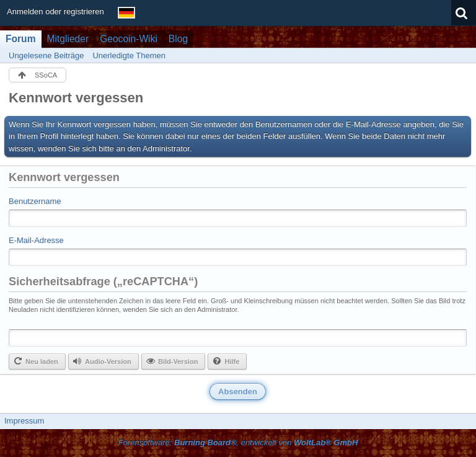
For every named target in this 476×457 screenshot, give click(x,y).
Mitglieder (68, 39)
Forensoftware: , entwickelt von (238, 442)
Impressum (24, 421)
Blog (178, 39)
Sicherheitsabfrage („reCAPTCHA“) (103, 282)
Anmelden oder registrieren (55, 11)
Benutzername (35, 201)
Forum (21, 39)
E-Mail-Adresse (36, 240)
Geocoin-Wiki (129, 39)
